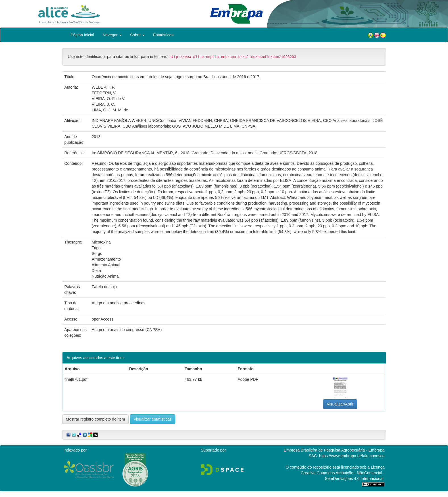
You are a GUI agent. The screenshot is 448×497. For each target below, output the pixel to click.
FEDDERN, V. (104, 93)
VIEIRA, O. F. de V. (109, 99)
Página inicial (83, 35)
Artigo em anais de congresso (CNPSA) (127, 330)
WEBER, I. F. (103, 87)
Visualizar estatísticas (153, 419)
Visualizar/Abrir (340, 404)
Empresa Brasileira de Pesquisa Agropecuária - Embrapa (334, 450)
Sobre (137, 35)
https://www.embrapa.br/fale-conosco (352, 456)
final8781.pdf (76, 379)
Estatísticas (163, 35)
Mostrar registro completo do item (96, 419)
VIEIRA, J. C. (103, 104)
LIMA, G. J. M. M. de (110, 110)
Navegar (112, 35)
